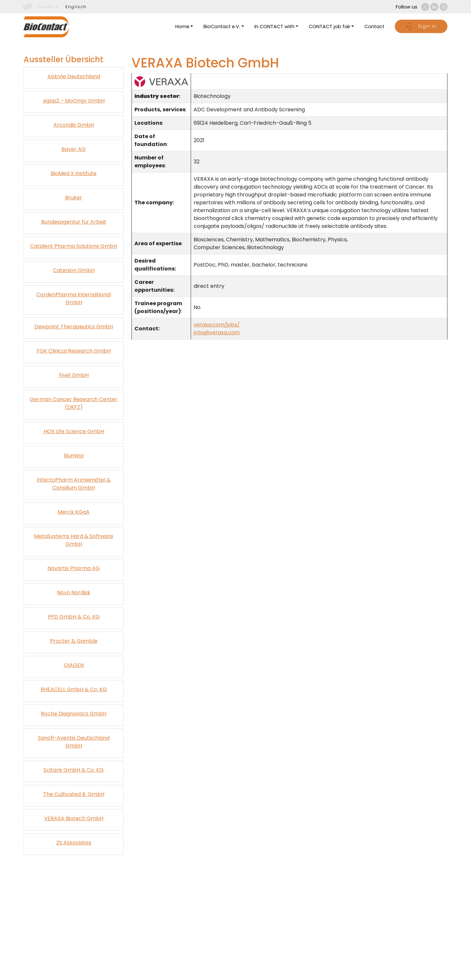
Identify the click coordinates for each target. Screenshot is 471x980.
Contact (374, 27)
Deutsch (48, 7)
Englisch (76, 7)
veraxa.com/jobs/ (217, 325)
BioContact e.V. (222, 27)
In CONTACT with (274, 27)
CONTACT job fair (330, 27)
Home (182, 27)
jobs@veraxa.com (217, 333)
